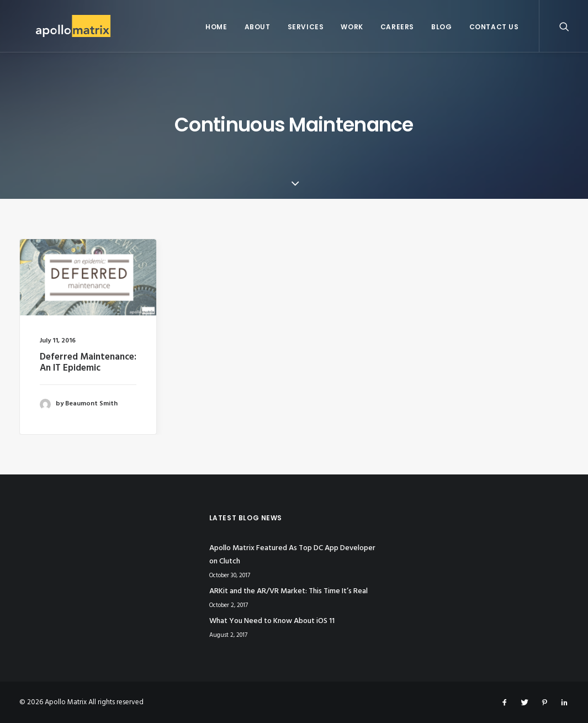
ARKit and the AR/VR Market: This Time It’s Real (288, 591)
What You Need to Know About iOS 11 (272, 621)
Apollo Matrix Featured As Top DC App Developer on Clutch (292, 555)
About (258, 27)
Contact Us (494, 27)
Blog (441, 27)
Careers (397, 27)
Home (216, 27)
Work (352, 27)
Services (306, 27)
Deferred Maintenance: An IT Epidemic (88, 363)
